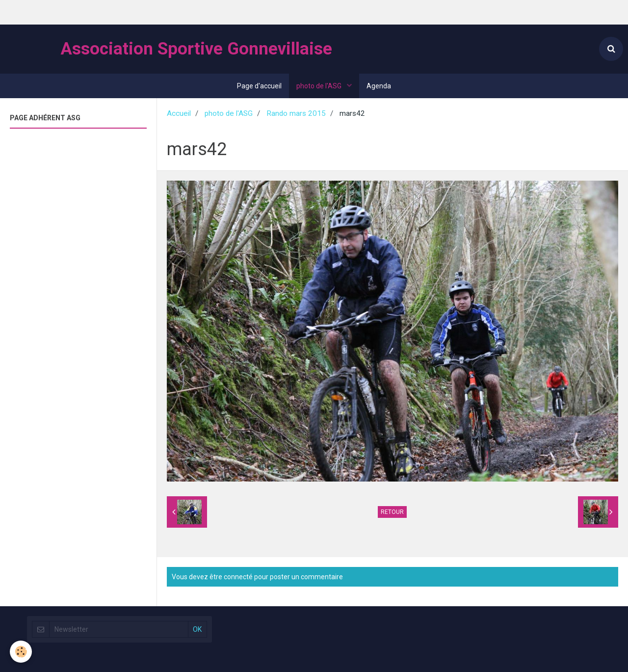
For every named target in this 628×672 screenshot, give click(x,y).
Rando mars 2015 (296, 113)
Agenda (379, 86)
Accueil (179, 113)
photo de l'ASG (320, 86)
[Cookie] (21, 652)
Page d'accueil (259, 86)
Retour (392, 512)
